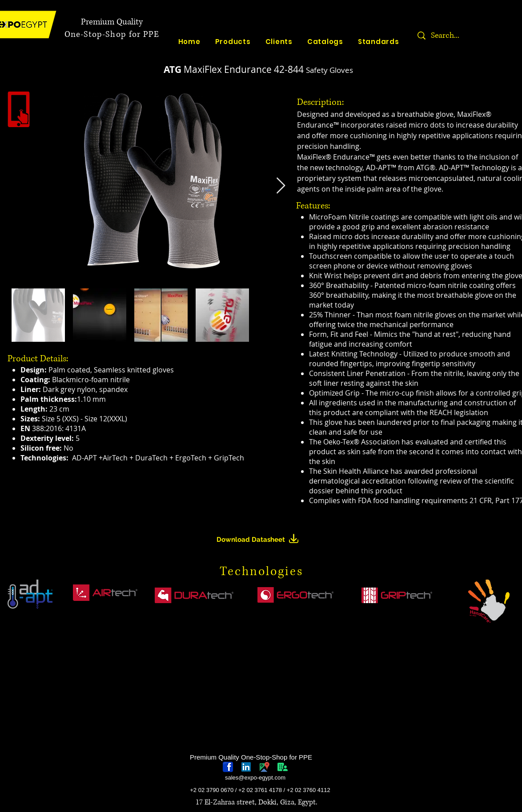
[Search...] (473, 36)
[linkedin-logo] (246, 767)
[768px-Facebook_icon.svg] (228, 767)
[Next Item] (281, 186)
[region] (31, 635)
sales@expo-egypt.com (255, 778)
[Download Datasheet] (261, 540)
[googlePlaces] (264, 767)
